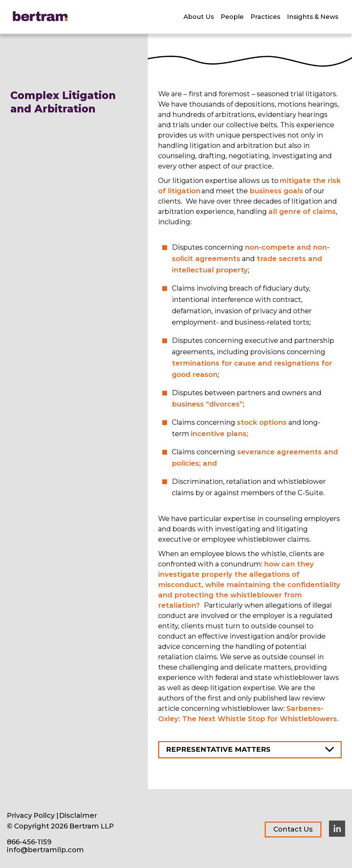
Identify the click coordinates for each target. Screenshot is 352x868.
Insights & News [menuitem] (313, 17)
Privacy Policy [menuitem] (31, 816)
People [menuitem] (232, 17)
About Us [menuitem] (199, 17)
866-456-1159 (29, 842)
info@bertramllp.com (45, 850)
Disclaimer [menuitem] (78, 816)
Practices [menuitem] (265, 17)
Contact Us (293, 829)
